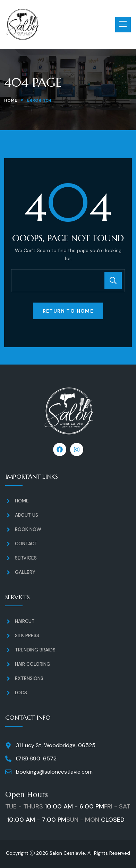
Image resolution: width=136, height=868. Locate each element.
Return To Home (68, 311)
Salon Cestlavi (66, 853)
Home (11, 100)
